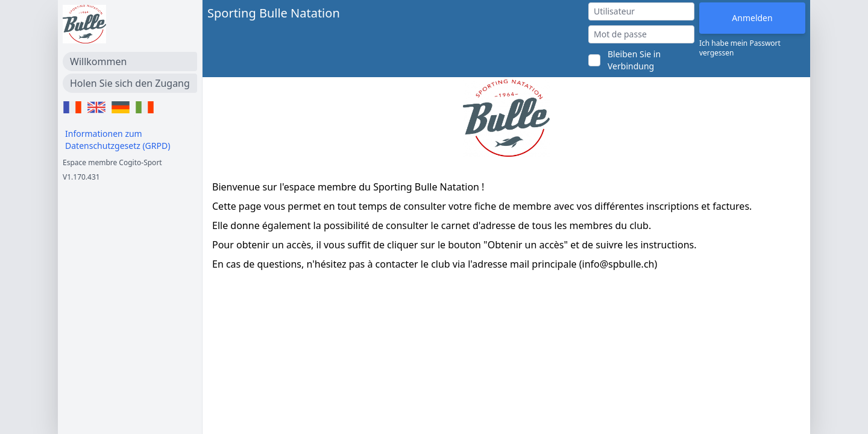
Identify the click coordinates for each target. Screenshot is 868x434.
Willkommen (98, 61)
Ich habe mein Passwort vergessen (740, 48)
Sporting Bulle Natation (274, 13)
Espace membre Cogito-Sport (112, 162)
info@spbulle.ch (618, 264)
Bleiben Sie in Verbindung (634, 60)
